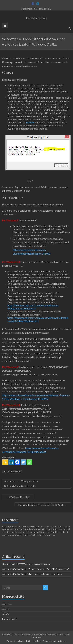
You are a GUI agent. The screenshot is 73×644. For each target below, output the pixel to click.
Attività (6, 614)
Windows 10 (15, 471)
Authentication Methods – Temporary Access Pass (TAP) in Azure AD (36, 569)
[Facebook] (17, 462)
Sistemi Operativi (15, 486)
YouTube (37, 641)
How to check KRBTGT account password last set (26, 564)
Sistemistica (30, 486)
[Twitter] (23, 462)
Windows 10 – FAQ (18, 497)
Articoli (6, 609)
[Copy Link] (5, 462)
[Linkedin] (11, 462)
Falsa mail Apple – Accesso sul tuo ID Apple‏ (43, 505)
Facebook (11, 641)
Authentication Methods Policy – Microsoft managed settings (32, 574)
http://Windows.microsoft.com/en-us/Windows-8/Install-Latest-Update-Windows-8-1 (38, 319)
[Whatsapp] (29, 462)
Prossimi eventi (10, 619)
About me (7, 604)
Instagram (62, 641)
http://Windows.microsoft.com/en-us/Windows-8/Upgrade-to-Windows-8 (33, 307)
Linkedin (20, 641)
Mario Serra (12, 481)
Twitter (29, 641)
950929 (30, 122)
